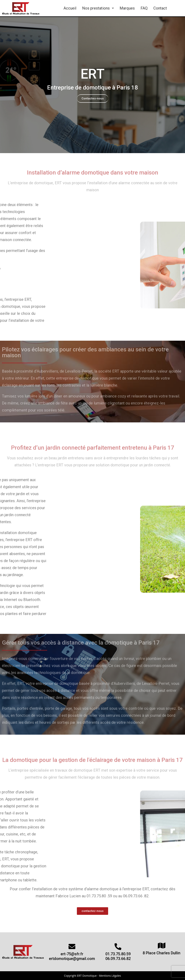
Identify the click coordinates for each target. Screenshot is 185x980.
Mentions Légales (110, 976)
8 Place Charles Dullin (162, 953)
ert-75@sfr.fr (72, 954)
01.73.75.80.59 (118, 954)
